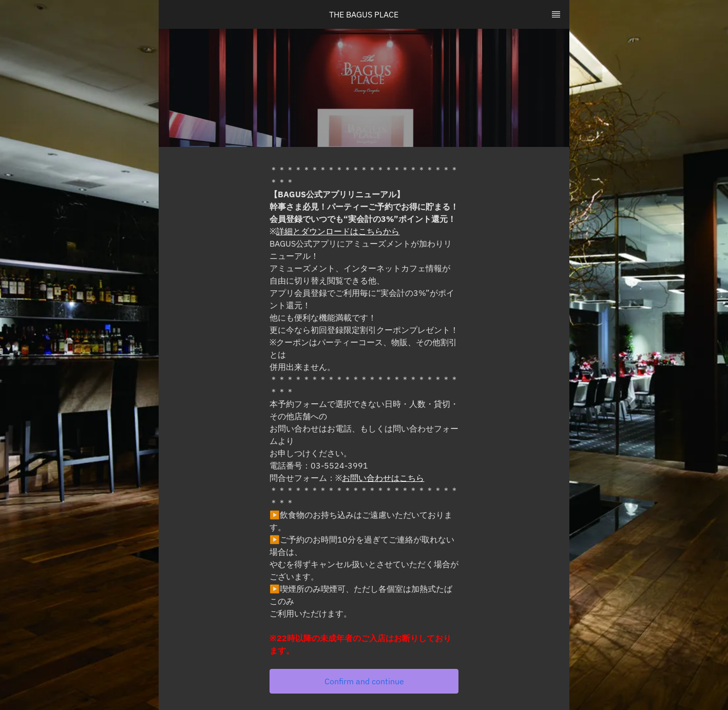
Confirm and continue (364, 681)
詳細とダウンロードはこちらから (338, 231)
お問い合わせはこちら (383, 478)
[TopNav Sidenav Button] (556, 14)
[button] (364, 681)
